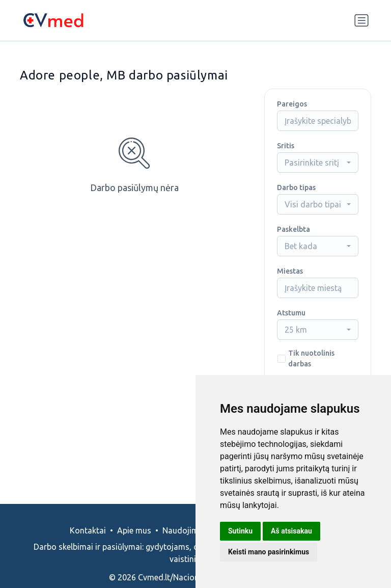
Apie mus (134, 530)
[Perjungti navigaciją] (361, 20)
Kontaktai (88, 530)
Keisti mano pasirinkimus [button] (269, 552)
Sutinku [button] (240, 531)
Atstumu (291, 313)
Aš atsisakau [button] (291, 531)
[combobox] (318, 163)
